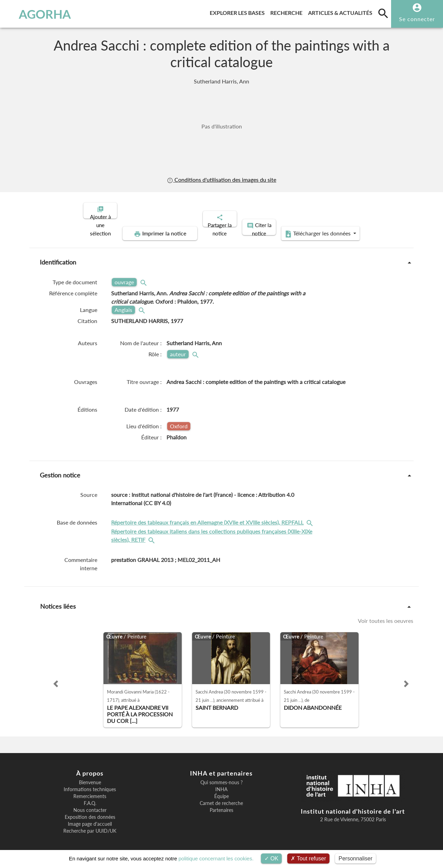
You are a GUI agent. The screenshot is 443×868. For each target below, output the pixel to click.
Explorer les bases (239, 12)
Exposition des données (90, 811)
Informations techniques (90, 784)
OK (272, 858)
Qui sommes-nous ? (221, 777)
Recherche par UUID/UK (90, 825)
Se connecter (417, 19)
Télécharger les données (300, 228)
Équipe (221, 790)
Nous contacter (90, 804)
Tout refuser (308, 858)
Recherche (288, 12)
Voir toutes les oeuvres (386, 615)
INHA (221, 784)
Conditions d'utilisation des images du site (221, 180)
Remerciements (90, 790)
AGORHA (39, 14)
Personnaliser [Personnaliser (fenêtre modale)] (355, 858)
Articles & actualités (342, 12)
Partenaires (221, 804)
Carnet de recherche (221, 797)
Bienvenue (90, 777)
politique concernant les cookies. (216, 858)
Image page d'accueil (90, 818)
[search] (383, 13)
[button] (56, 678)
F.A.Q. (90, 797)
